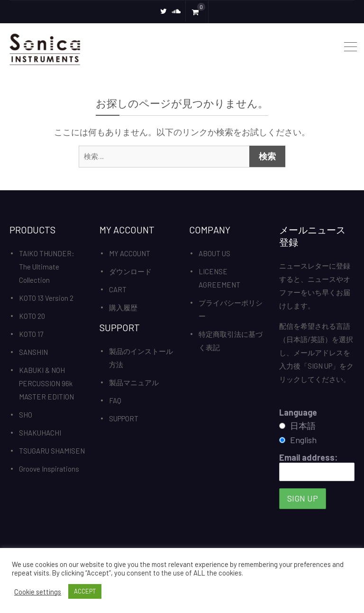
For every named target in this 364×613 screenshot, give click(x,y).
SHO (26, 415)
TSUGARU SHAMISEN (52, 451)
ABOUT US (214, 253)
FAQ (115, 400)
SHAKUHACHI (40, 433)
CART (118, 289)
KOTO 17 (31, 334)
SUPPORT (124, 418)
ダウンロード (130, 271)
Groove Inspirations (49, 469)
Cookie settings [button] (38, 592)
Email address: (317, 467)
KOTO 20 (32, 316)
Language (298, 412)
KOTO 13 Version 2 (46, 298)
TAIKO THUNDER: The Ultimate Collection (47, 267)
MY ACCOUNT (130, 253)
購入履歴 (123, 307)
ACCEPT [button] (85, 591)
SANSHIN (33, 352)
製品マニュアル (134, 382)
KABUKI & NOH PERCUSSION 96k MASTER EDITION (46, 383)
